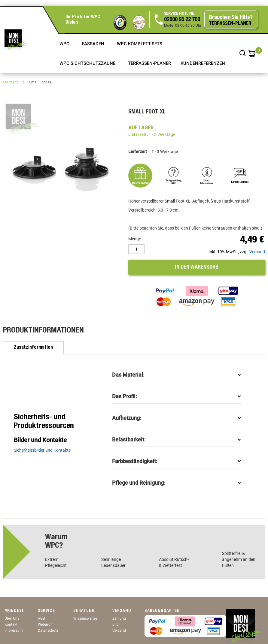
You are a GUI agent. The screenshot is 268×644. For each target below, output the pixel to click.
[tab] (33, 348)
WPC (65, 44)
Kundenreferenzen (203, 63)
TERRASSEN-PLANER (149, 63)
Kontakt (11, 624)
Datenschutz (48, 630)
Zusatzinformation (33, 348)
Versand (257, 252)
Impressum (14, 630)
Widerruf (45, 624)
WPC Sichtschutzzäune (88, 63)
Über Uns (12, 618)
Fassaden (94, 44)
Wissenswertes (85, 618)
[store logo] (16, 40)
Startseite (11, 82)
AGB (41, 618)
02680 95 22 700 (182, 20)
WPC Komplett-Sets (140, 44)
